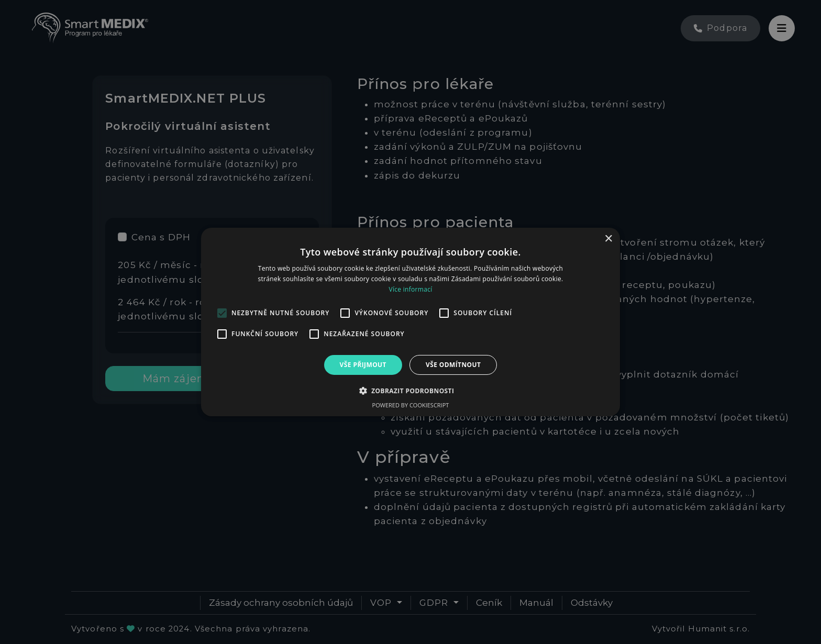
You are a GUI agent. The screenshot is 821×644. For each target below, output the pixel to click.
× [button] (608, 239)
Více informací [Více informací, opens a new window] (410, 289)
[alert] (410, 322)
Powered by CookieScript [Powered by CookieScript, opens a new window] (411, 405)
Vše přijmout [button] (363, 365)
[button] (411, 391)
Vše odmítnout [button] (453, 365)
